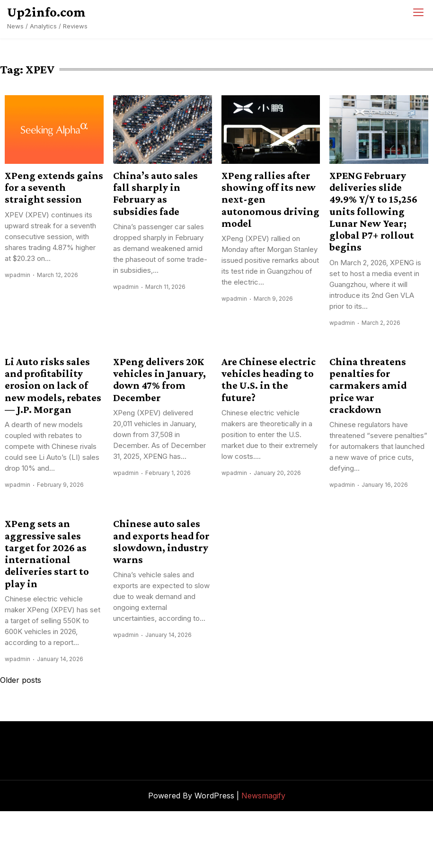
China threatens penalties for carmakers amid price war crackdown (368, 385)
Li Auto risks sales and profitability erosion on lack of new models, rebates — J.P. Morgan (53, 385)
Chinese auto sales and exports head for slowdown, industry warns (161, 541)
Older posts (21, 680)
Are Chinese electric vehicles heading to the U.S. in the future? (269, 380)
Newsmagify (263, 796)
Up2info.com (46, 12)
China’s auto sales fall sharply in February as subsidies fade (155, 193)
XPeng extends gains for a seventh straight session (54, 188)
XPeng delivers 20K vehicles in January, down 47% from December (159, 380)
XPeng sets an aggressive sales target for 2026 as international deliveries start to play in (47, 553)
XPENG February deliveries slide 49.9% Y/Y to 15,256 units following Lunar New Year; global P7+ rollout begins (373, 211)
